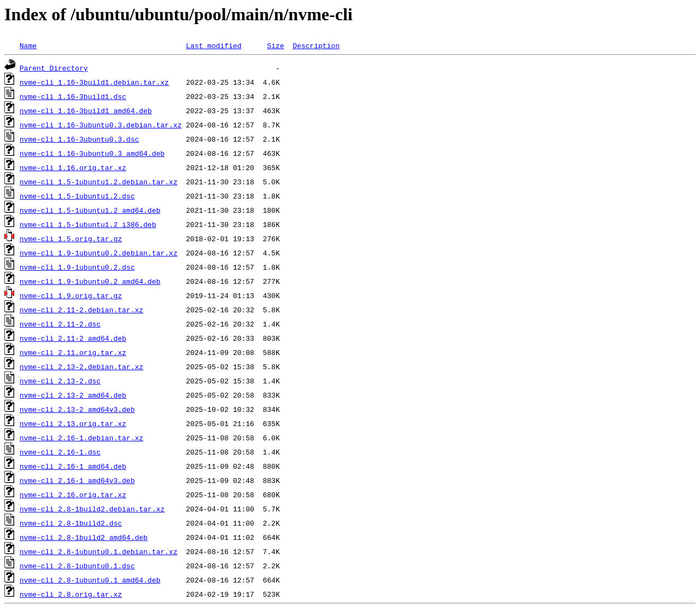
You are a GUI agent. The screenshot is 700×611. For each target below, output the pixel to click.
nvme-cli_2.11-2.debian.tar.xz (81, 310)
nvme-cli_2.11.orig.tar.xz (73, 352)
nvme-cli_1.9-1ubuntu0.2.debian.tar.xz (99, 253)
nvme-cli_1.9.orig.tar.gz (71, 295)
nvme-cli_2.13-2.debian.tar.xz (81, 366)
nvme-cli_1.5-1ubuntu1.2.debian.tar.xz (99, 182)
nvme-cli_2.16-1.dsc (60, 452)
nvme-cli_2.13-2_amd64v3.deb (77, 409)
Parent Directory (54, 68)
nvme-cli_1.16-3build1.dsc (73, 96)
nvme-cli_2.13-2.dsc (60, 381)
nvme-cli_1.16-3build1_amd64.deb (86, 110)
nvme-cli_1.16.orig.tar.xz (73, 167)
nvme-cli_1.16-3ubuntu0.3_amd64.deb (92, 153)
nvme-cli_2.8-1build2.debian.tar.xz (92, 509)
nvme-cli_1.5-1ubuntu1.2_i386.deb (88, 224)
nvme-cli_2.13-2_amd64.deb (73, 395)
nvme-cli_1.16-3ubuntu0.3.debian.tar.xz (101, 125)
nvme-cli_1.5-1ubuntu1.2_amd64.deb (90, 210)
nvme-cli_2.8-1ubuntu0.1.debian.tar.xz (99, 551)
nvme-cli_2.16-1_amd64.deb (73, 466)
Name (28, 45)
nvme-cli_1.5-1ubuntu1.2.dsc (77, 196)
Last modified (214, 45)
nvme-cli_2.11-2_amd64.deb (73, 338)
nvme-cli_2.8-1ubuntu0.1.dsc (77, 566)
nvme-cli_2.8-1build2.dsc (71, 523)
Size (275, 45)
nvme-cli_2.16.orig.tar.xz (73, 494)
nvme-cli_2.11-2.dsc (60, 324)
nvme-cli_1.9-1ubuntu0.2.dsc (77, 267)
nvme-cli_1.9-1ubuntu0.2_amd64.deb (90, 281)
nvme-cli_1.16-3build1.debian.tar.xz (94, 82)
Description (316, 45)
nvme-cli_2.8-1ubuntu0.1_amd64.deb (90, 580)
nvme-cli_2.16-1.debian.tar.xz (81, 438)
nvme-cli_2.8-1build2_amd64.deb (84, 537)
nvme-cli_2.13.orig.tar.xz (73, 423)
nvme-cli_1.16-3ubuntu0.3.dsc (79, 139)
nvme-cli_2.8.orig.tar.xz (71, 594)
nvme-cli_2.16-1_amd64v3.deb (77, 480)
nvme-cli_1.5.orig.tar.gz (71, 238)
